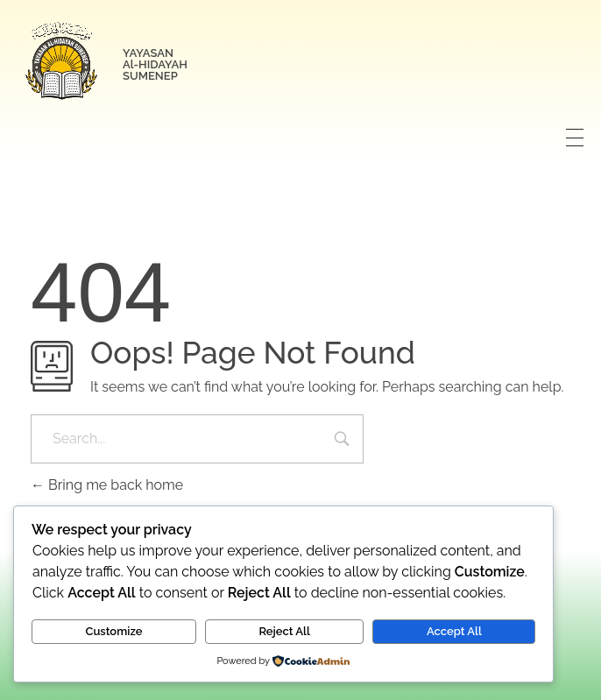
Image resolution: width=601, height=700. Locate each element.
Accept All (454, 631)
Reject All (284, 631)
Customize (114, 631)
